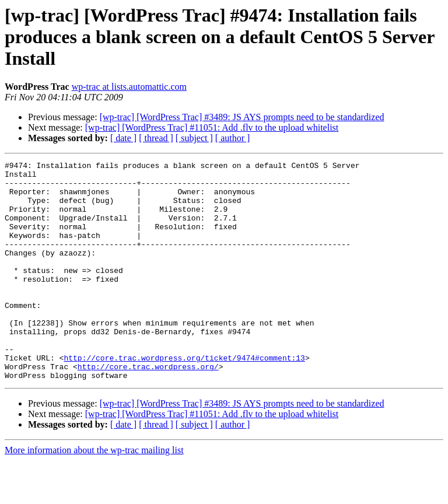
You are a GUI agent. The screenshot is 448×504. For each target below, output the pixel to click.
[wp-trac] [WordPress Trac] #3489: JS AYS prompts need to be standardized (242, 117)
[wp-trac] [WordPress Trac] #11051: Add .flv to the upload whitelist (212, 127)
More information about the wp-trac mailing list (94, 494)
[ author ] (233, 138)
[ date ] (123, 138)
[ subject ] (194, 138)
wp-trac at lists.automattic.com (129, 87)
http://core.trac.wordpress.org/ (148, 408)
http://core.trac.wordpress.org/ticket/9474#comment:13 (184, 398)
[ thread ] (156, 138)
